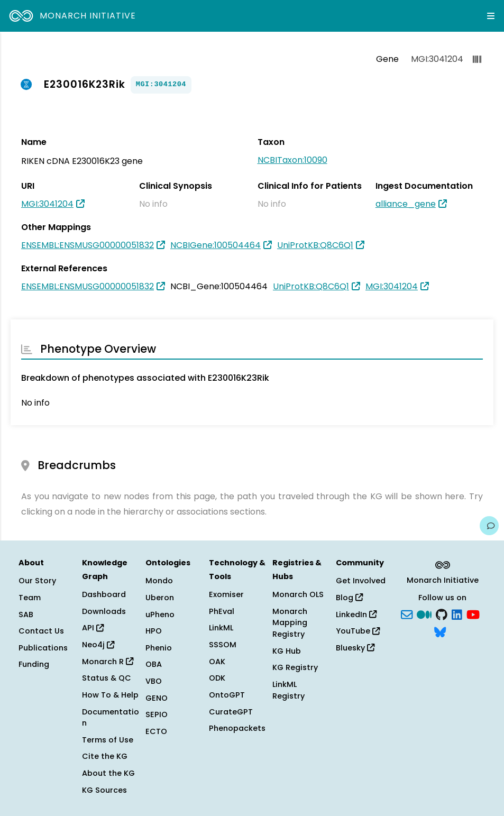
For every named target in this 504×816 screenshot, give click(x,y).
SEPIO (157, 714)
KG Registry (295, 667)
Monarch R (108, 662)
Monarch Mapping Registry (290, 623)
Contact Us (41, 631)
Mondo (159, 581)
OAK (217, 662)
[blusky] (440, 631)
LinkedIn (356, 615)
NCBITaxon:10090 (292, 160)
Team (30, 598)
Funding (34, 664)
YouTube (358, 631)
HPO (154, 631)
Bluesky (355, 648)
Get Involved (361, 581)
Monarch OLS (298, 594)
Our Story (37, 581)
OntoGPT (227, 695)
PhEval (222, 611)
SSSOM (223, 645)
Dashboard (104, 594)
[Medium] (424, 613)
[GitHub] (442, 613)
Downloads (104, 611)
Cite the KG (105, 756)
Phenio (159, 648)
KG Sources (104, 790)
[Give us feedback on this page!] (489, 526)
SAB (26, 615)
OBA (154, 664)
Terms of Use (108, 740)
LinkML (221, 628)
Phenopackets (237, 728)
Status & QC (107, 678)
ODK (217, 678)
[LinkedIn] (457, 613)
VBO (154, 681)
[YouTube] (473, 613)
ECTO (156, 731)
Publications (43, 648)
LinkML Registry (288, 690)
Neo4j (98, 645)
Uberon (160, 598)
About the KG (108, 773)
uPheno (160, 615)
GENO (157, 698)
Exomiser (226, 594)
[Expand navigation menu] (491, 16)
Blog (349, 598)
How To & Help (110, 695)
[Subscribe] (407, 613)
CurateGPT (231, 712)
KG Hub (287, 651)
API (93, 628)
